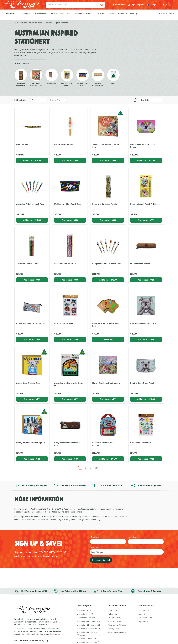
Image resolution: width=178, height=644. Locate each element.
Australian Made (40, 16)
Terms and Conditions (117, 632)
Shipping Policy (114, 618)
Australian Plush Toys (86, 614)
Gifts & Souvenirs (57, 16)
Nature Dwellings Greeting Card (106, 383)
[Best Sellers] (151, 100)
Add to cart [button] (32, 160)
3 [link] (91, 468)
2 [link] (85, 468)
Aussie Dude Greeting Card (28, 383)
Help (171, 16)
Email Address (97, 547)
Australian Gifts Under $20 (89, 621)
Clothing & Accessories (83, 16)
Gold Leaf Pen (22, 144)
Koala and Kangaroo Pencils (105, 204)
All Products (11, 16)
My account (143, 621)
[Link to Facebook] (48, 641)
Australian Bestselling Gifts (89, 642)
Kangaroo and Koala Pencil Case (30, 323)
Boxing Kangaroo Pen (64, 144)
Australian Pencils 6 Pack (27, 264)
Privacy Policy (114, 629)
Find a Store (119, 6)
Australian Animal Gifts (87, 639)
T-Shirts (112, 16)
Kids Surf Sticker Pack (64, 323)
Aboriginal (26, 16)
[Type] (39, 100)
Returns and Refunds (117, 625)
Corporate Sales (145, 618)
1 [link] (80, 468)
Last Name (133, 537)
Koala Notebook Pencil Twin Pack (145, 204)
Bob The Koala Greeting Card (143, 323)
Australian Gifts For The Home (31, 23)
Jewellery (133, 16)
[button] (167, 6)
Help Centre (113, 614)
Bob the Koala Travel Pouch (142, 383)
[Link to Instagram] (43, 641)
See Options (108, 339)
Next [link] (96, 468)
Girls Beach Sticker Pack (141, 443)
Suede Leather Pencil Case (142, 264)
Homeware (122, 16)
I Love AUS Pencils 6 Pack (65, 264)
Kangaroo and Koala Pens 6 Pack (107, 264)
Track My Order (114, 621)
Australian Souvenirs (86, 618)
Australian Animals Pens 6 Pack (30, 204)
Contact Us (113, 611)
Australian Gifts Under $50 (89, 625)
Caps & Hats (100, 16)
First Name (95, 537)
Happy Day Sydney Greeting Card (31, 443)
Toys (69, 16)
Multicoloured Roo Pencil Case (68, 204)
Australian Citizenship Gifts (89, 629)
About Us (162, 16)
